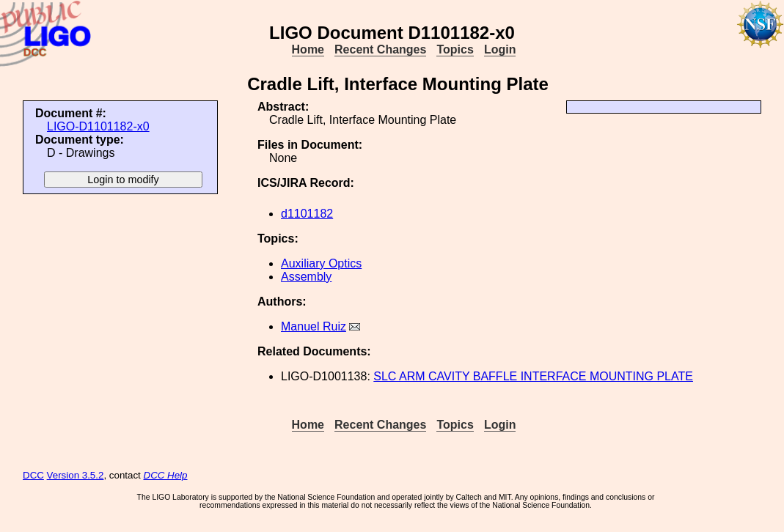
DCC (33, 475)
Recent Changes (380, 49)
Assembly (306, 277)
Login (500, 49)
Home (308, 49)
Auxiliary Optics (321, 263)
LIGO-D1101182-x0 (98, 126)
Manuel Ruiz (314, 326)
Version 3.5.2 (76, 475)
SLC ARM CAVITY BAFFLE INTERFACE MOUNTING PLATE (533, 376)
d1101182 (307, 214)
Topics (455, 49)
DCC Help (166, 475)
